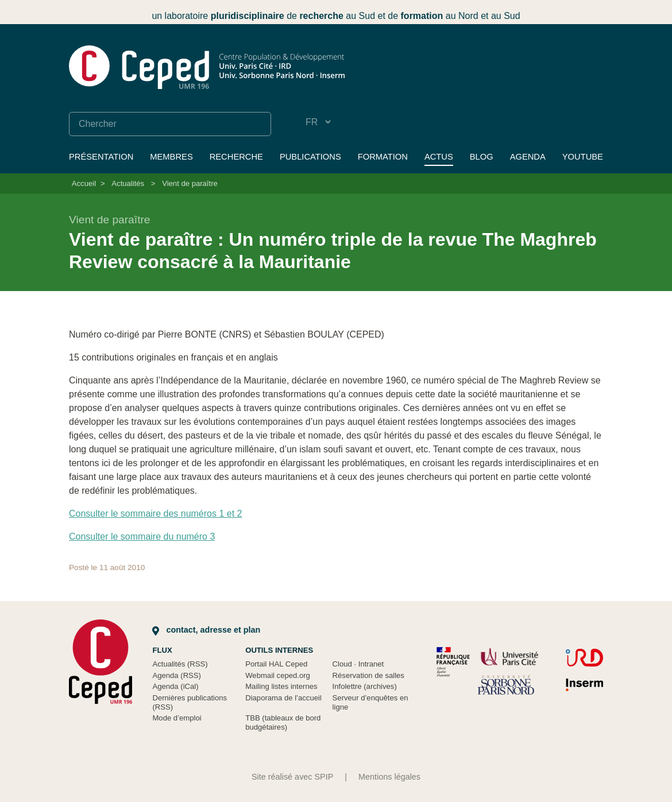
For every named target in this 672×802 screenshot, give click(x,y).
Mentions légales (389, 777)
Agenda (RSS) (177, 675)
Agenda (528, 157)
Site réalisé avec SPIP (292, 777)
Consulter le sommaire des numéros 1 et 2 (155, 514)
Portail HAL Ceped (276, 664)
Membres (171, 157)
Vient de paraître (190, 183)
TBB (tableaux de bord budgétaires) (283, 722)
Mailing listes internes (281, 686)
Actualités (128, 183)
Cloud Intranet (358, 664)
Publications (310, 157)
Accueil (84, 183)
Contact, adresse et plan (206, 630)
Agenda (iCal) (175, 686)
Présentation (101, 157)
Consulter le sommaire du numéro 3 (142, 536)
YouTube (583, 157)
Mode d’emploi (177, 718)
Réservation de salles (368, 675)
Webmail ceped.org (278, 675)
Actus (439, 157)
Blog (482, 157)
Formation (383, 157)
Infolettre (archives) (365, 686)
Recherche (236, 157)
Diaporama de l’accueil (283, 698)
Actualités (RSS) (180, 664)
